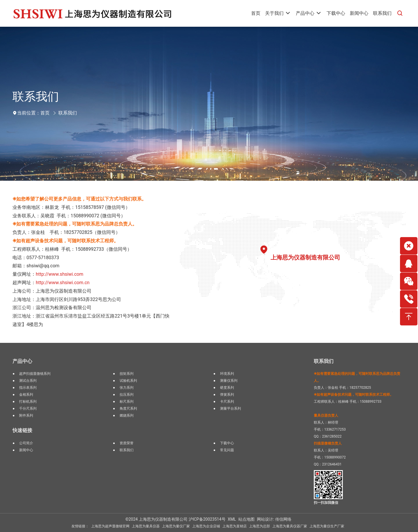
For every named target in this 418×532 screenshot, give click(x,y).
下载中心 (227, 443)
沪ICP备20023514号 (207, 519)
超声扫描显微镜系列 (35, 374)
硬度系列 (227, 388)
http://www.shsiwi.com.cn (63, 283)
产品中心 (22, 361)
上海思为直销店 (235, 526)
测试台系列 (28, 381)
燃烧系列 (127, 415)
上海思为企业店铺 (206, 526)
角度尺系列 (128, 409)
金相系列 (26, 395)
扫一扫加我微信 (326, 503)
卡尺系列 (227, 402)
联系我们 (68, 113)
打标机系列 (28, 402)
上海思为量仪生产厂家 (327, 526)
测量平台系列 (230, 409)
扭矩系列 (127, 374)
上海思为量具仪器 (146, 526)
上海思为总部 (260, 526)
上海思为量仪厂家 (176, 526)
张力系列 (127, 388)
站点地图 (246, 519)
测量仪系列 (229, 381)
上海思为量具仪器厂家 (290, 526)
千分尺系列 (28, 409)
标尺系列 (127, 402)
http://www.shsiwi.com (60, 274)
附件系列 (26, 415)
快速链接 (22, 430)
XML (232, 519)
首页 (45, 113)
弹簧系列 (227, 395)
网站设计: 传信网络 (274, 519)
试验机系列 (128, 381)
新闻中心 (26, 450)
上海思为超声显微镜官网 (110, 526)
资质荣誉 (127, 443)
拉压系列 (127, 395)
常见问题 (227, 450)
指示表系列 (28, 388)
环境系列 (227, 374)
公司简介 (26, 443)
